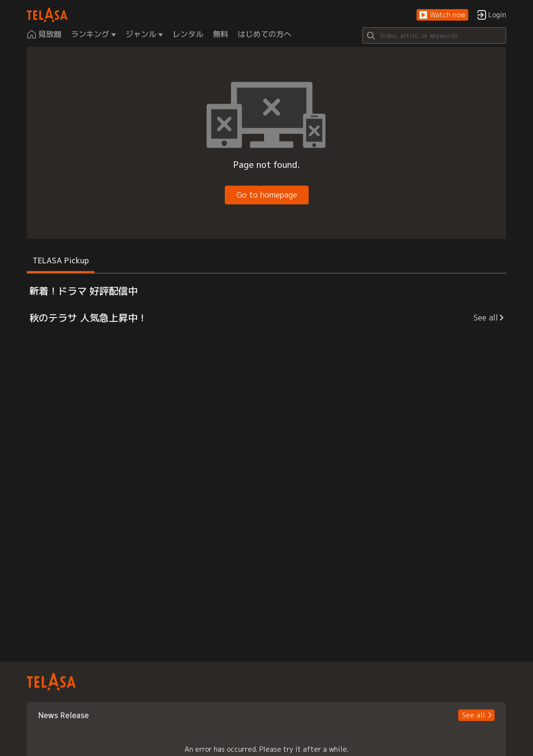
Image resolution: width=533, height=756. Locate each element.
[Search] (434, 35)
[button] (442, 15)
